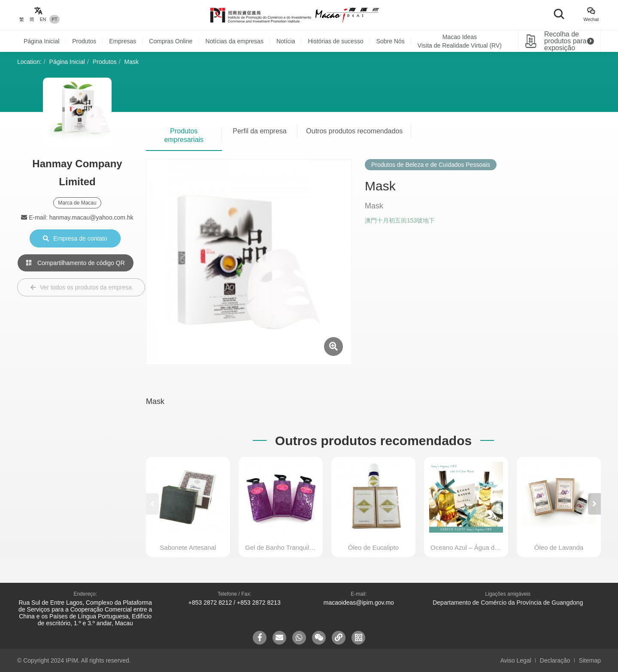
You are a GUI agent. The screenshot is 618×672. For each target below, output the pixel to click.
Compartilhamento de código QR (76, 263)
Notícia (286, 41)
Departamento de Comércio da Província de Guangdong (508, 603)
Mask (132, 62)
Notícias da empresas (235, 41)
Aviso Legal (516, 660)
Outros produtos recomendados (354, 131)
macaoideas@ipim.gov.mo (359, 603)
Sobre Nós (391, 41)
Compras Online (171, 41)
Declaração (555, 660)
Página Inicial (41, 41)
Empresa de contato (75, 238)
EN (43, 19)
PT (54, 19)
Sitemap (590, 660)
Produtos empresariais (184, 135)
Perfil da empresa (259, 131)
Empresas (123, 41)
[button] (594, 504)
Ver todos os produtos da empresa (81, 287)
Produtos (84, 41)
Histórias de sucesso (336, 41)
